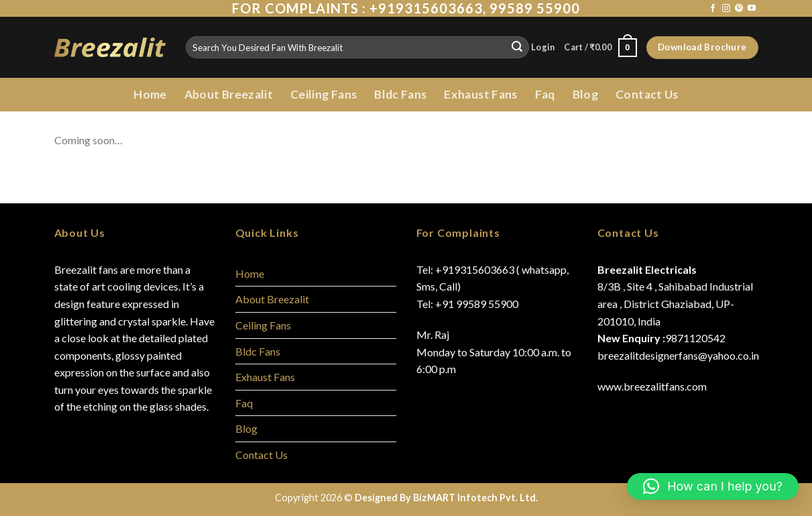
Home (150, 94)
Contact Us (647, 94)
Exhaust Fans (480, 94)
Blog (585, 94)
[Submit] (517, 48)
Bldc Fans (400, 94)
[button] (713, 486)
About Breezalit (229, 94)
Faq (545, 94)
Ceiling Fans (324, 94)
